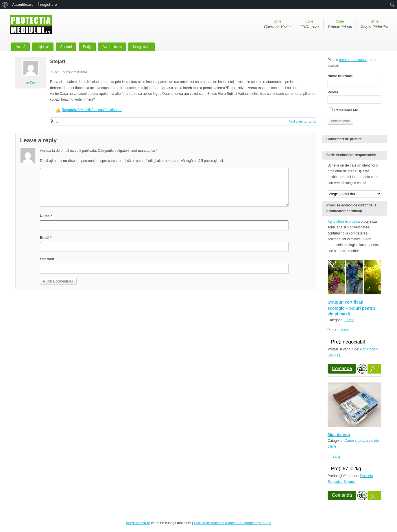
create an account (353, 60)
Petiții (87, 47)
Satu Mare (340, 330)
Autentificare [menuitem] (23, 4)
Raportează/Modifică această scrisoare (92, 110)
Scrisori (66, 47)
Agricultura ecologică (344, 221)
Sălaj (336, 457)
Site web (47, 259)
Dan (33, 82)
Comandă (342, 368)
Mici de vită (339, 435)
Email (46, 238)
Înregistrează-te (138, 523)
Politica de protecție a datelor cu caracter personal (233, 523)
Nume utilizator (354, 81)
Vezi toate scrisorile (303, 121)
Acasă (20, 47)
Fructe (349, 320)
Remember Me (343, 110)
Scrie (277, 25)
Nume (46, 216)
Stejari (58, 61)
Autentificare (112, 47)
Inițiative (43, 47)
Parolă (354, 97)
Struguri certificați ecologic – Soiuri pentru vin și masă (351, 308)
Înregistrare (142, 47)
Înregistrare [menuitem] (47, 4)
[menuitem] (5, 5)
